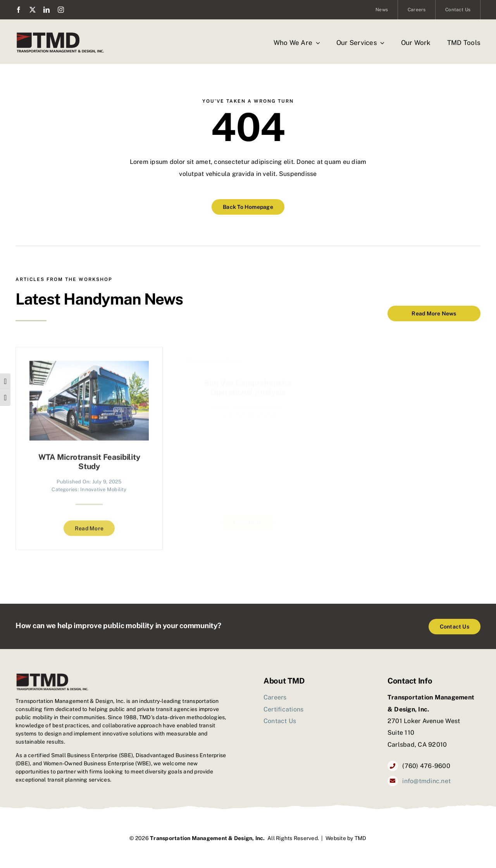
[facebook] (19, 10)
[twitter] (33, 10)
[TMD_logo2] (60, 34)
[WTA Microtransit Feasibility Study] (89, 362)
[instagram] (61, 10)
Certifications (283, 709)
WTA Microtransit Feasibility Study (89, 457)
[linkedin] (46, 10)
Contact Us (280, 721)
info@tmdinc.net (426, 781)
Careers (275, 697)
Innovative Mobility (103, 485)
